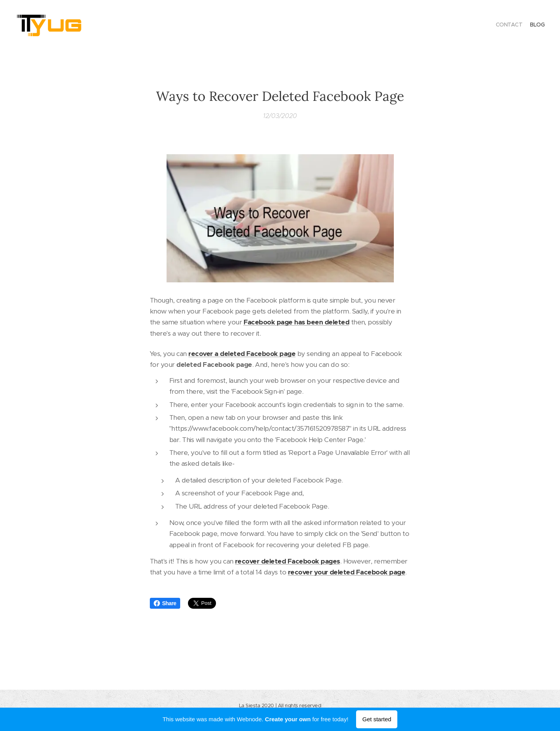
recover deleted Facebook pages (288, 561)
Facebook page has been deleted (296, 322)
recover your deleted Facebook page (346, 572)
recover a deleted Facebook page (242, 354)
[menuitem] (538, 25)
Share (165, 603)
